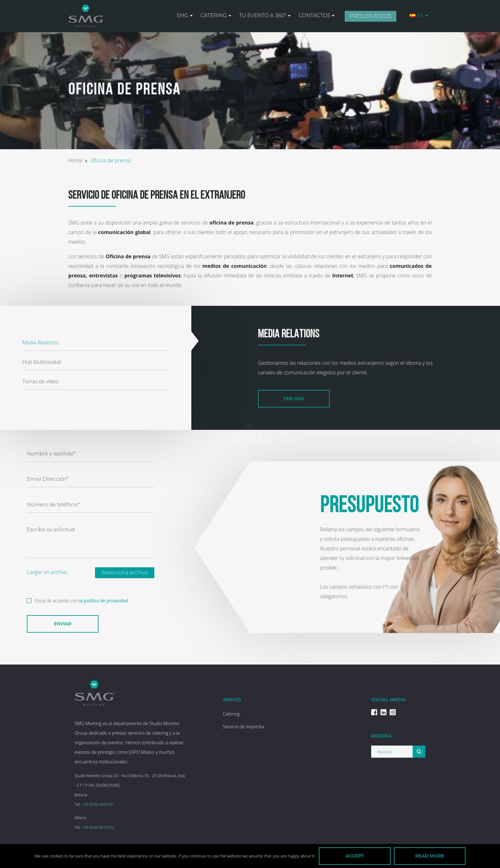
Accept (355, 856)
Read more (430, 856)
